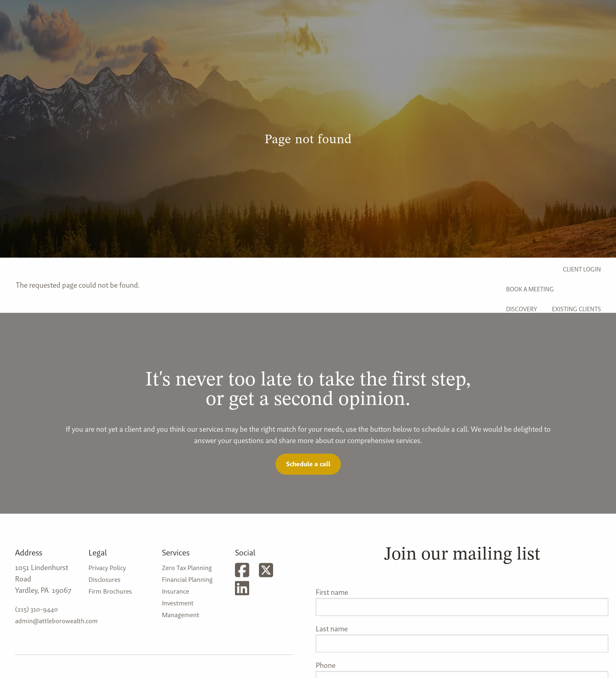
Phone (326, 665)
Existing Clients (576, 309)
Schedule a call (308, 464)
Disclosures (104, 580)
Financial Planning (187, 580)
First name (332, 592)
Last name (332, 629)
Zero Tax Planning (187, 568)
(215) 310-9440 (37, 609)
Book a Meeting (530, 289)
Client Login (582, 269)
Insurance (176, 591)
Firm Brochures (110, 591)
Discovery (522, 309)
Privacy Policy (107, 568)
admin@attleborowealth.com (56, 621)
